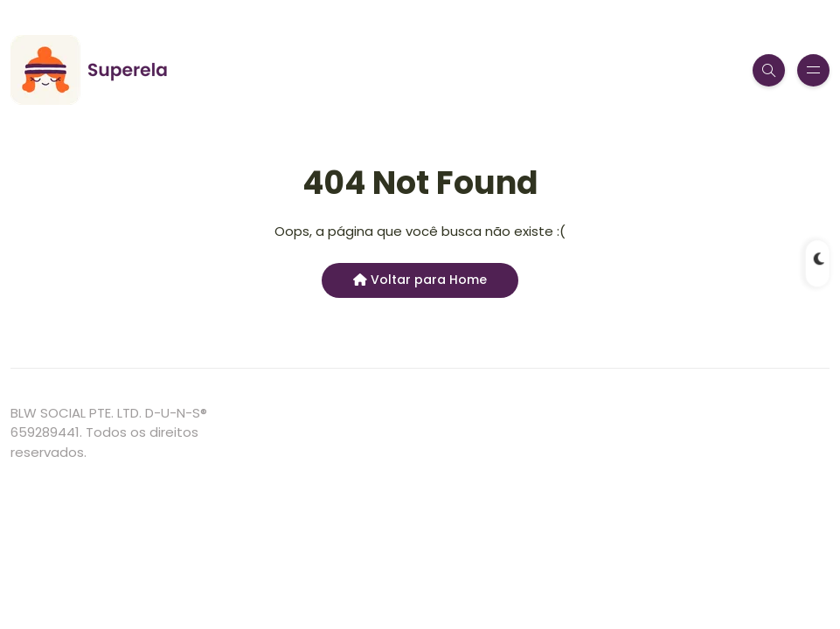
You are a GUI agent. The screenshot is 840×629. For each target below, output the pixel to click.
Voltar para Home (420, 280)
